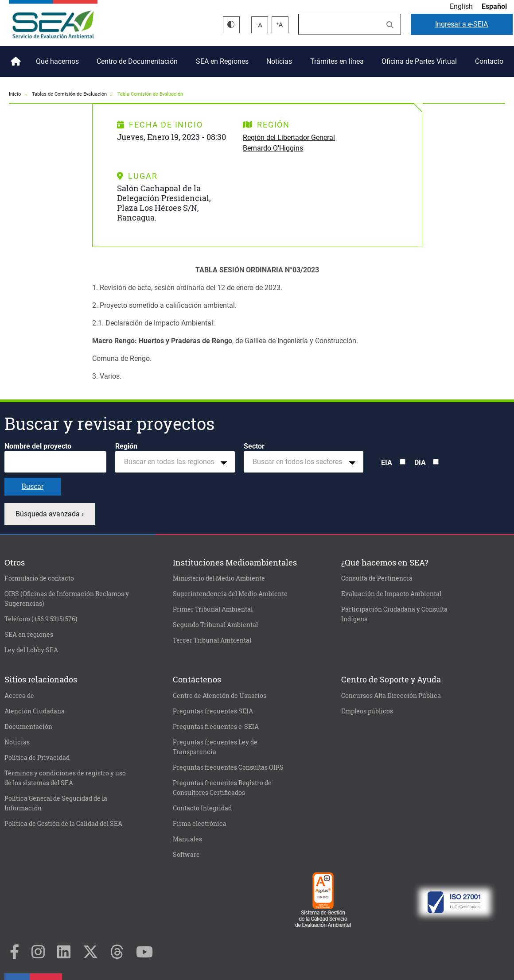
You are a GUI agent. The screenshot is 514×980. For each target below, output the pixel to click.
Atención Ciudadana (35, 711)
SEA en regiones (29, 635)
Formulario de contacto (39, 578)
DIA (420, 463)
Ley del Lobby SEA (31, 650)
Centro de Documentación (137, 61)
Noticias (279, 61)
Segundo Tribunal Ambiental (215, 625)
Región (126, 446)
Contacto (489, 61)
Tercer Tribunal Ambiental (212, 640)
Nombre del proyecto (38, 446)
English (461, 6)
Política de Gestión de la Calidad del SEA (63, 824)
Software (186, 855)
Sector (254, 446)
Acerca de (19, 696)
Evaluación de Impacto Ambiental (391, 594)
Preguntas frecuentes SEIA (213, 711)
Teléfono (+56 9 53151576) (41, 619)
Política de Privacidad (37, 758)
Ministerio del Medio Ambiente (219, 578)
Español (494, 6)
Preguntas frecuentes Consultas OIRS (228, 767)
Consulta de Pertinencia (377, 578)
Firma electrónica (200, 824)
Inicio (14, 58)
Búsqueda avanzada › (50, 514)
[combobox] (175, 462)
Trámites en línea (337, 61)
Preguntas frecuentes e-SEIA (216, 727)
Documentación (28, 727)
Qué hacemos (57, 61)
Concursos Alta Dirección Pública (391, 696)
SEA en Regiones (222, 61)
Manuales (187, 839)
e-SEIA (461, 24)
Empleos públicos (367, 711)
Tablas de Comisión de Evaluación (69, 94)
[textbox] (171, 462)
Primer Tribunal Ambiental (213, 609)
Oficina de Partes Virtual (419, 61)
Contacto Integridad (202, 808)
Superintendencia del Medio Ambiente (230, 594)
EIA (387, 463)
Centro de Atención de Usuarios (220, 696)
